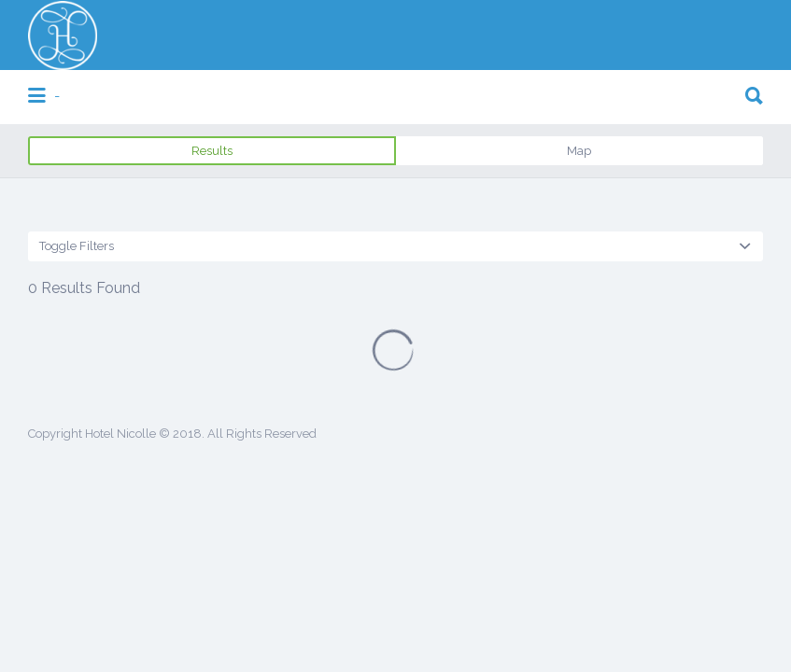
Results (212, 151)
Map (579, 151)
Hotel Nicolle (120, 434)
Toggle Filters (77, 246)
